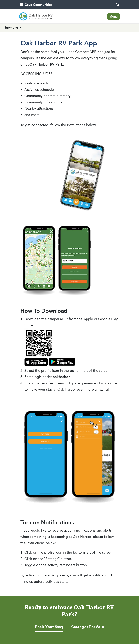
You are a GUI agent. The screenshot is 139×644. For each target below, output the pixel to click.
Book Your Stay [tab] (49, 627)
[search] (118, 5)
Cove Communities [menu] (36, 5)
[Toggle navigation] (113, 17)
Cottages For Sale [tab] (88, 627)
